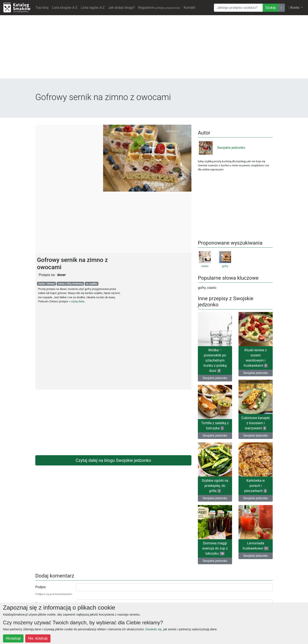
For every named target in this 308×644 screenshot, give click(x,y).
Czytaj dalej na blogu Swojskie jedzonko (113, 460)
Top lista (42, 8)
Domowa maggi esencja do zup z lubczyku (215, 548)
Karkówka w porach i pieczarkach (256, 486)
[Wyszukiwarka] (238, 8)
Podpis (41, 587)
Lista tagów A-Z (93, 8)
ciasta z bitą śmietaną (70, 284)
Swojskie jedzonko (222, 148)
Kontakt (190, 8)
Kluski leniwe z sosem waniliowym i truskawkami (256, 358)
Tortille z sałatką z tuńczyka (215, 426)
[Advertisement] (154, 49)
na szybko (92, 284)
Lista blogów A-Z (65, 8)
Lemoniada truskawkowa (256, 546)
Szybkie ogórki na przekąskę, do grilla (215, 486)
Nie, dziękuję (38, 638)
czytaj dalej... (78, 301)
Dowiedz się (153, 629)
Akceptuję (13, 638)
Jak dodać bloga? (121, 8)
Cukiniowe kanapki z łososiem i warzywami (256, 423)
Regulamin (159, 8)
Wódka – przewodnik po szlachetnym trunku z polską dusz (215, 360)
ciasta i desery (46, 284)
